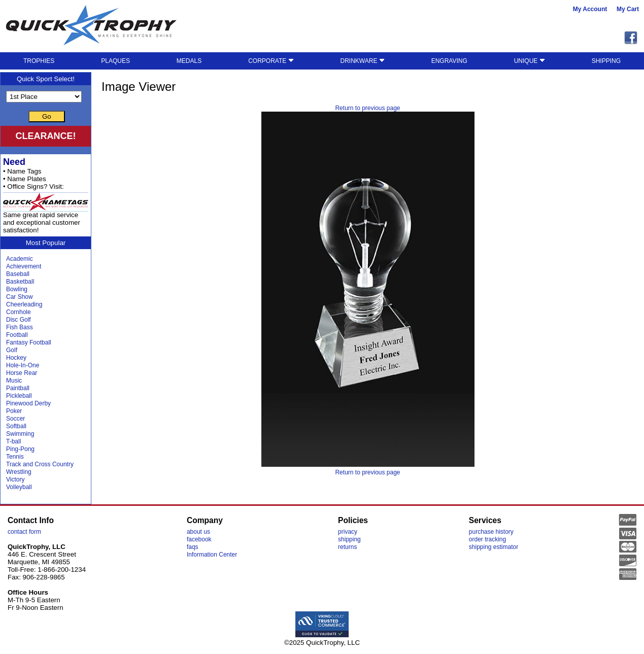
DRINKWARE (363, 61)
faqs (193, 547)
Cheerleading (24, 304)
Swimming (20, 434)
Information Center (212, 555)
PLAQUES (115, 61)
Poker (14, 411)
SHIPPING (606, 61)
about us (198, 532)
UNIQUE (530, 61)
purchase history (491, 532)
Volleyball (19, 487)
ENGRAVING (449, 61)
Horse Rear (22, 373)
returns (347, 547)
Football (17, 335)
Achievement (24, 266)
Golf (12, 350)
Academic (20, 259)
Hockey (16, 358)
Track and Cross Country (40, 464)
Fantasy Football (29, 342)
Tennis (15, 457)
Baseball (18, 274)
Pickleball (19, 396)
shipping (349, 539)
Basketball (20, 282)
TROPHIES (39, 61)
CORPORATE (271, 61)
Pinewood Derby (28, 403)
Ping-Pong (20, 449)
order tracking (487, 539)
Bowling (17, 289)
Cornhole (19, 312)
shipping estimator (494, 547)
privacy (348, 532)
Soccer (15, 419)
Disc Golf (19, 320)
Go (47, 116)
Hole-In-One (23, 365)
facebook (199, 539)
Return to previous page (367, 108)
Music (14, 381)
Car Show (20, 297)
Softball (16, 426)
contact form (24, 532)
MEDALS (189, 61)
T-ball (13, 441)
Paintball (18, 388)
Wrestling (19, 472)
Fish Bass (20, 327)
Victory (15, 479)
